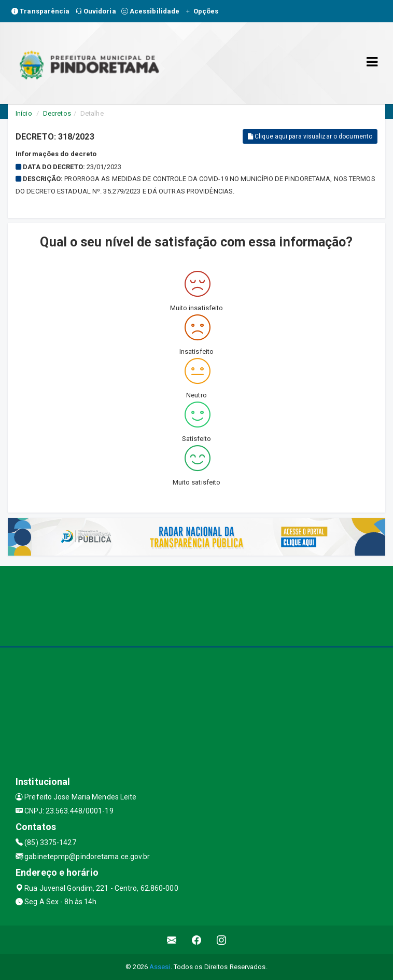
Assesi (160, 967)
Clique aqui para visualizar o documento (310, 136)
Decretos (57, 113)
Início (24, 113)
